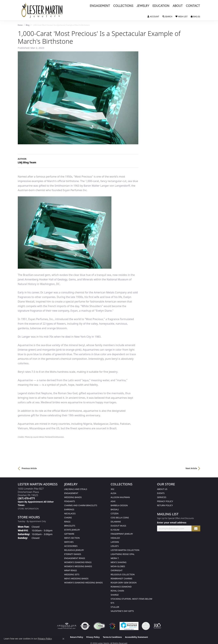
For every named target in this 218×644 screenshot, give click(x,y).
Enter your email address (172, 522)
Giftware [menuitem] (69, 534)
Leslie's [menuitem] (115, 546)
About (178, 6)
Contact (193, 6)
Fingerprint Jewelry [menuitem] (122, 534)
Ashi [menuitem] (113, 501)
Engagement (100, 6)
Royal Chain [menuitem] (117, 591)
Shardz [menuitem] (115, 595)
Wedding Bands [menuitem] (73, 497)
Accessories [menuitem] (71, 546)
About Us (162, 489)
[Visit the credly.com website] (146, 626)
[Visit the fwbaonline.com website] (99, 626)
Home (20, 25)
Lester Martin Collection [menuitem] (125, 550)
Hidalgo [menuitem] (115, 538)
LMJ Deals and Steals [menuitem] (76, 489)
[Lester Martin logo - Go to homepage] (42, 10)
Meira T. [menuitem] (115, 558)
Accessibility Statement (136, 637)
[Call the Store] (26, 498)
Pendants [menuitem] (70, 501)
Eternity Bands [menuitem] (73, 554)
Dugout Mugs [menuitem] (118, 526)
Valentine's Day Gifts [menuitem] (122, 611)
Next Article (191, 468)
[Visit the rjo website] (157, 626)
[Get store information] (28, 509)
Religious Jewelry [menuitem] (74, 550)
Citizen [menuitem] (115, 513)
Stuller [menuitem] (115, 607)
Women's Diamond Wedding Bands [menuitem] (83, 583)
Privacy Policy (165, 501)
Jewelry (143, 6)
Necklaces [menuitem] (70, 513)
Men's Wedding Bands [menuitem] (76, 578)
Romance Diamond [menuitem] (121, 587)
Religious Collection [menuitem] (123, 574)
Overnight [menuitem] (117, 570)
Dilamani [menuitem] (116, 522)
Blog (28, 25)
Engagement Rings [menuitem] (75, 558)
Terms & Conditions (112, 637)
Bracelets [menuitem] (70, 526)
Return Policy (165, 505)
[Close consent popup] (63, 639)
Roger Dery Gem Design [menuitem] (124, 583)
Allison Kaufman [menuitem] (120, 497)
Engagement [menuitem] (71, 493)
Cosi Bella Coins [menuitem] (120, 518)
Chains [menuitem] (68, 518)
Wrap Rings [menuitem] (70, 570)
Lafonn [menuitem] (115, 542)
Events (161, 493)
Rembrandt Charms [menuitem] (121, 578)
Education (161, 6)
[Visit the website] (112, 626)
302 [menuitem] (112, 489)
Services (162, 497)
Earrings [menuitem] (69, 509)
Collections (123, 6)
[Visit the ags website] (67, 626)
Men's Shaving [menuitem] (119, 562)
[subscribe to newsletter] (196, 529)
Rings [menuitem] (67, 522)
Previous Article (29, 468)
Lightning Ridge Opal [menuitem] (123, 554)
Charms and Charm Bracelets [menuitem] (81, 505)
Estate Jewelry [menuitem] (72, 530)
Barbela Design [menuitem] (119, 505)
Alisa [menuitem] (113, 493)
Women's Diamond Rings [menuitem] (78, 562)
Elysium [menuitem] (115, 530)
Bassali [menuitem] (115, 509)
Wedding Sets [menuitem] (72, 574)
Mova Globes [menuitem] (118, 566)
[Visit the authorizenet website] (85, 626)
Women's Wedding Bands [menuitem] (78, 566)
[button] (153, 17)
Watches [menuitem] (69, 542)
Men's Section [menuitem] (72, 538)
